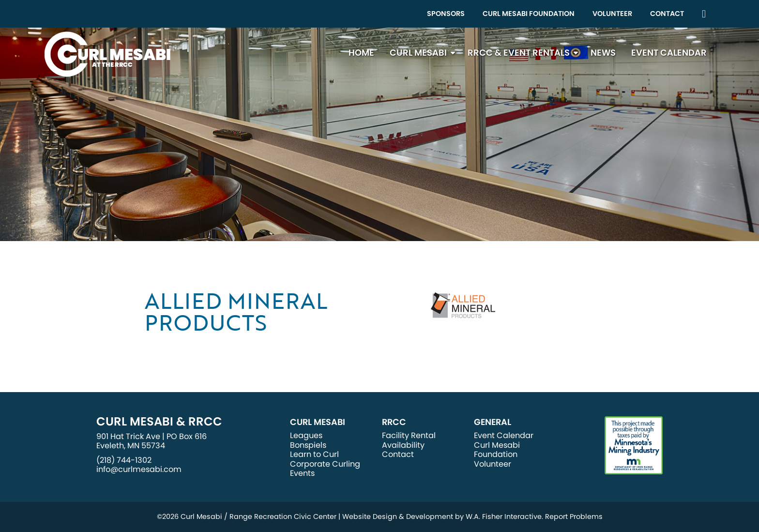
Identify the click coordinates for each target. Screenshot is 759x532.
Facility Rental (409, 435)
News (603, 53)
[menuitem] (446, 14)
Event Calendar (669, 53)
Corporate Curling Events (325, 469)
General (493, 422)
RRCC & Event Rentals (519, 53)
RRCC (394, 422)
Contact (667, 14)
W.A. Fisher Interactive (504, 517)
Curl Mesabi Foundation (529, 14)
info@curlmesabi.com (139, 469)
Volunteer (612, 14)
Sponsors (446, 14)
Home (361, 53)
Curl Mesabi (418, 53)
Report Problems (574, 517)
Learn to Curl (314, 454)
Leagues (306, 435)
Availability (403, 445)
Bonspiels (308, 445)
